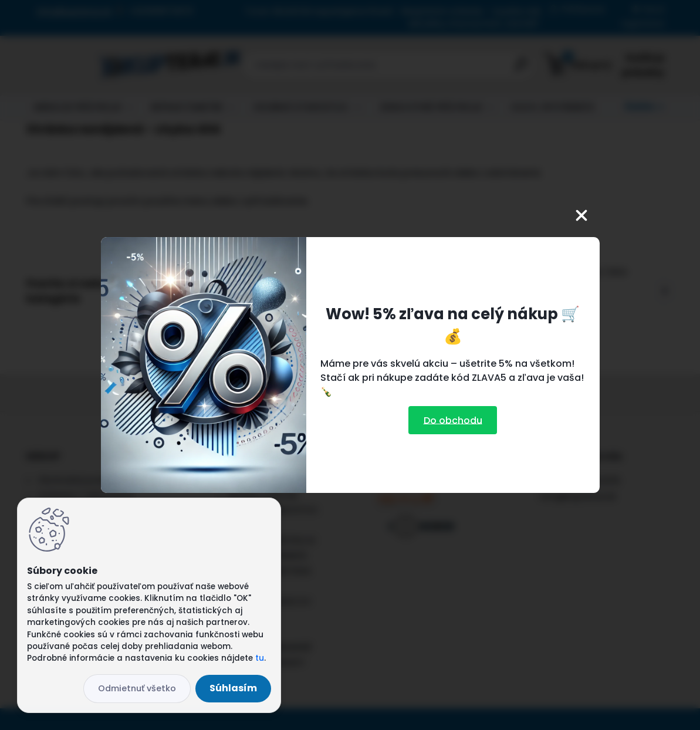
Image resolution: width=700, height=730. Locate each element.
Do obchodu (453, 420)
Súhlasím (233, 688)
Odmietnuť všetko (137, 688)
